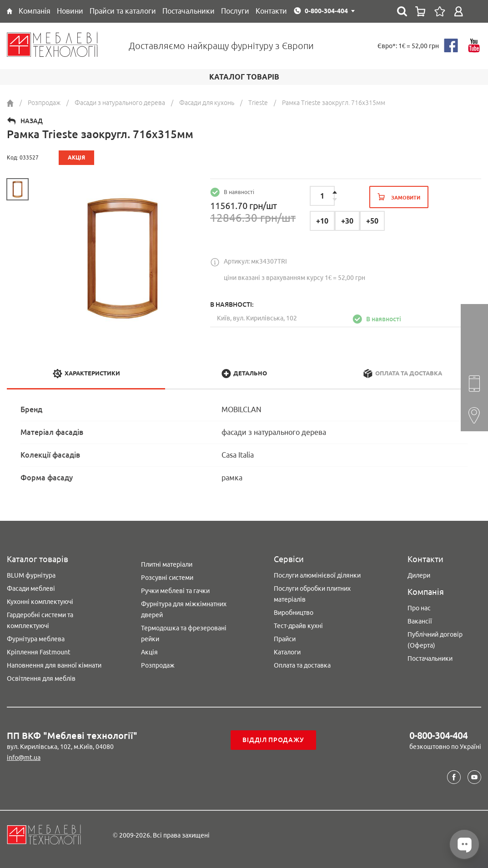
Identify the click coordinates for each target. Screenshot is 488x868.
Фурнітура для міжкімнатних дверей (184, 609)
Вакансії (420, 621)
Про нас (419, 608)
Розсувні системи (167, 578)
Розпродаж (158, 665)
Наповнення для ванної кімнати (54, 665)
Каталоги (287, 652)
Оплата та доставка (302, 665)
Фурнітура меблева (36, 639)
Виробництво (294, 613)
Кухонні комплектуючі (40, 602)
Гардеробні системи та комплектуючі (40, 620)
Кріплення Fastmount (39, 652)
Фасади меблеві (31, 589)
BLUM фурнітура (31, 575)
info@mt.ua (24, 758)
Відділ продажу (273, 740)
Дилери (419, 575)
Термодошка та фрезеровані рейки (184, 634)
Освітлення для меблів (41, 678)
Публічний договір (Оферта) (435, 640)
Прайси (285, 639)
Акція (149, 652)
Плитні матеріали (167, 564)
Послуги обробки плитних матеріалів (312, 594)
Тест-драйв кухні (298, 626)
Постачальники (430, 658)
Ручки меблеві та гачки (175, 591)
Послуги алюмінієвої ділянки (317, 575)
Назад (32, 121)
